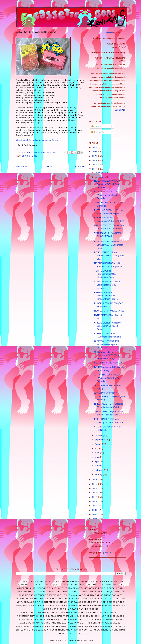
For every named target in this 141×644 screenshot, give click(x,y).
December (100, 173)
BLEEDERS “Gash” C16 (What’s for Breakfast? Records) (106, 195)
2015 (95, 484)
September (100, 440)
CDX (24, 156)
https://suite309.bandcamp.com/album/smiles (37, 140)
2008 (95, 514)
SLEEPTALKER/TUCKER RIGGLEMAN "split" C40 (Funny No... (107, 344)
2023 (95, 147)
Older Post (79, 166)
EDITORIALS (120, 110)
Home (50, 166)
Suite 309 (32, 156)
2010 (95, 506)
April (97, 461)
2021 (95, 152)
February (99, 470)
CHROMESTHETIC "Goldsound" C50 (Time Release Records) (107, 355)
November (100, 177)
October (99, 435)
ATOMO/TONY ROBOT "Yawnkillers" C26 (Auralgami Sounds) (109, 396)
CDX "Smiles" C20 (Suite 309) (109, 363)
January (99, 474)
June (97, 453)
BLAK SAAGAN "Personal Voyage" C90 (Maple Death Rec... (109, 245)
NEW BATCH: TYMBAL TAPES (109, 311)
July (97, 448)
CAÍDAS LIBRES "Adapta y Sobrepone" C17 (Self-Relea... (107, 326)
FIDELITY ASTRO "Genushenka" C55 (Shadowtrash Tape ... (106, 296)
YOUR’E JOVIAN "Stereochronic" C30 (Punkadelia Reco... (105, 274)
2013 (95, 493)
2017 (95, 169)
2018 (95, 165)
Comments (97, 132)
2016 (95, 480)
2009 (95, 510)
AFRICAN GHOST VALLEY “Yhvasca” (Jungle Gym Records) (107, 378)
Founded (109, 32)
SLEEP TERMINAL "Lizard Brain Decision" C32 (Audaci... (107, 285)
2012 (95, 497)
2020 (95, 156)
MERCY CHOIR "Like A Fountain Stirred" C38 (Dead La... (109, 256)
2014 (95, 488)
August (98, 444)
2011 (95, 501)
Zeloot (108, 552)
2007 (95, 519)
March (98, 466)
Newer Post (21, 166)
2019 (95, 160)
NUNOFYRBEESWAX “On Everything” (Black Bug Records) (107, 184)
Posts (95, 126)
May (97, 457)
